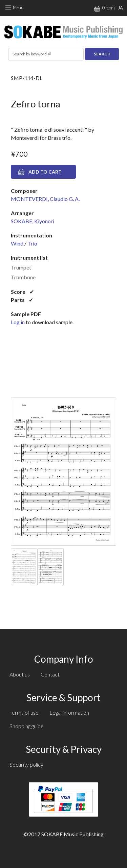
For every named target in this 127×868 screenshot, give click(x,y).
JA (121, 8)
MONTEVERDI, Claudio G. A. (45, 199)
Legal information (69, 712)
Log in (18, 322)
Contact (50, 674)
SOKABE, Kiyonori (33, 221)
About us (20, 674)
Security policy (26, 764)
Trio (32, 243)
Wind (17, 243)
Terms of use (24, 712)
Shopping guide (27, 726)
